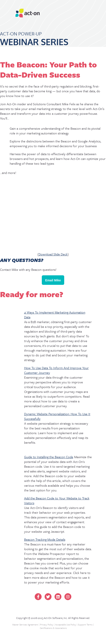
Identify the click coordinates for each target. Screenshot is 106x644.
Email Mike (53, 280)
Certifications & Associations (53, 628)
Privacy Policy (47, 625)
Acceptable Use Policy (66, 625)
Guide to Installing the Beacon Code (49, 457)
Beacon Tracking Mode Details (45, 539)
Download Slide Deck (53, 254)
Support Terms (85, 625)
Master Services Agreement (25, 625)
